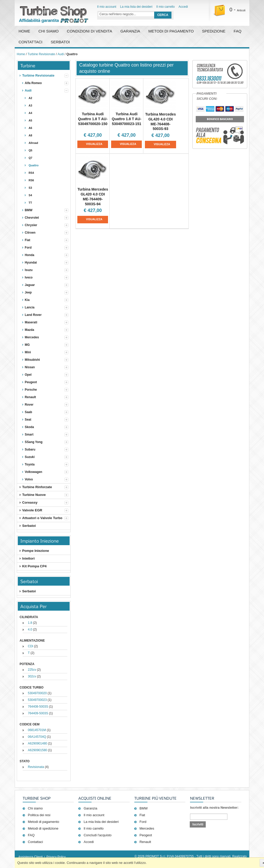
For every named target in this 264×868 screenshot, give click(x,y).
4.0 (30, 629)
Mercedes (147, 828)
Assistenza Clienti (31, 857)
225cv (32, 670)
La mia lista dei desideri (136, 7)
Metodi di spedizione (43, 828)
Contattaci (31, 42)
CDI (31, 646)
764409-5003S (38, 713)
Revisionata (36, 767)
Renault (145, 842)
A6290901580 (38, 750)
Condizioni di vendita (89, 31)
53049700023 (37, 700)
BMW (144, 808)
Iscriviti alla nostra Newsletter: (214, 808)
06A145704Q (37, 737)
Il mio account (107, 7)
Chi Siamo (48, 31)
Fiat (142, 815)
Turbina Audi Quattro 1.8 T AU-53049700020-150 (93, 119)
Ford (143, 822)
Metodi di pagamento (171, 31)
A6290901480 (38, 743)
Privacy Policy (56, 857)
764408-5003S (38, 707)
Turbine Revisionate (41, 54)
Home (24, 31)
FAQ (237, 31)
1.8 (30, 623)
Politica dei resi (39, 815)
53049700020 (37, 693)
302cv (32, 676)
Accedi (183, 7)
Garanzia (130, 31)
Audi (61, 54)
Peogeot (146, 835)
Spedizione (214, 31)
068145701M (37, 730)
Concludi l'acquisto (97, 835)
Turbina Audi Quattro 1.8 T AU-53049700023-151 (127, 119)
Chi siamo (35, 808)
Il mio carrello (165, 7)
